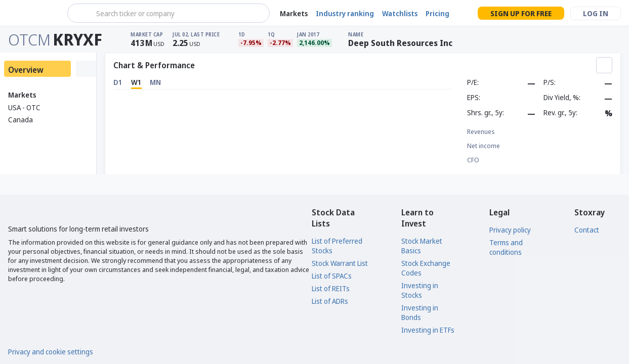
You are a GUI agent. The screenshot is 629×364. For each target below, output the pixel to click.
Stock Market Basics (422, 246)
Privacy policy (510, 230)
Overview (26, 70)
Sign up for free (521, 13)
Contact (587, 230)
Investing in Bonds (420, 312)
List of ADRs (330, 301)
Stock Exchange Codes (426, 268)
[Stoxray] (33, 13)
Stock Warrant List (340, 263)
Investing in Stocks (420, 290)
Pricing (437, 13)
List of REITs (331, 288)
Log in (596, 13)
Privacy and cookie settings (51, 352)
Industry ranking (345, 13)
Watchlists (400, 13)
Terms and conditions (506, 247)
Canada (20, 120)
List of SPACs (332, 276)
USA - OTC (24, 107)
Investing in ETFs (428, 330)
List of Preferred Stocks (337, 246)
